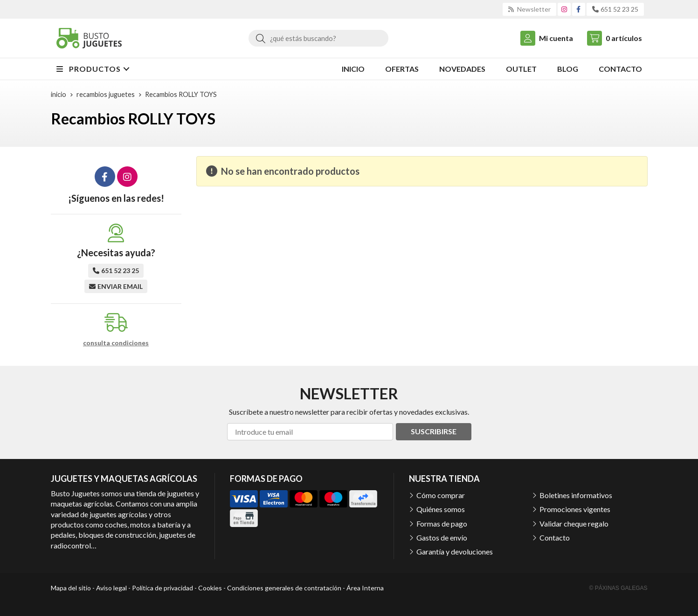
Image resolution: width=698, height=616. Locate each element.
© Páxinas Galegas (619, 588)
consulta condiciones (116, 343)
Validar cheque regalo (574, 524)
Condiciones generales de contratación (284, 588)
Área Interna (365, 588)
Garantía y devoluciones (455, 551)
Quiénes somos (441, 509)
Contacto (555, 537)
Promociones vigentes (575, 509)
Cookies (210, 588)
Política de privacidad (162, 588)
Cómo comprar (441, 495)
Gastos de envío (442, 537)
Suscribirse (434, 431)
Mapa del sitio (71, 588)
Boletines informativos (576, 495)
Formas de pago (442, 524)
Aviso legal (111, 588)
